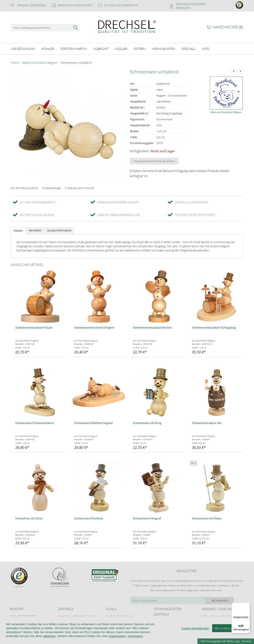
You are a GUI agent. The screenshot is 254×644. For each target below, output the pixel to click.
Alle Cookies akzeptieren (230, 637)
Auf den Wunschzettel (24, 187)
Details (18, 230)
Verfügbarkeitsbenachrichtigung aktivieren (154, 160)
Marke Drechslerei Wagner (40, 62)
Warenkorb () (228, 27)
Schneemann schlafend (76, 62)
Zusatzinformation (59, 230)
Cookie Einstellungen (195, 637)
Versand (246, 641)
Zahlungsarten (209, 623)
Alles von (226, 112)
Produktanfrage (51, 187)
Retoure (206, 619)
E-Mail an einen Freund (79, 187)
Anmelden (183, 8)
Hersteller (35, 230)
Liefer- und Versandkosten (216, 616)
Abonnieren (229, 600)
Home (15, 62)
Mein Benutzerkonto (191, 4)
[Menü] (248, 605)
